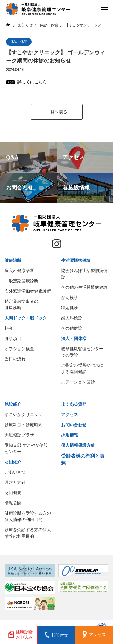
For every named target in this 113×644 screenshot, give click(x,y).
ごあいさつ (15, 472)
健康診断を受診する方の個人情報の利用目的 (28, 516)
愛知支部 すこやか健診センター (26, 448)
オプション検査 (19, 349)
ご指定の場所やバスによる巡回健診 (82, 368)
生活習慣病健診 (76, 260)
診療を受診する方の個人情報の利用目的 (28, 533)
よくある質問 (74, 404)
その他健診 (72, 328)
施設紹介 (13, 404)
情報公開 (13, 503)
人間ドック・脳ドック (26, 318)
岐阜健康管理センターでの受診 (82, 352)
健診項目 (13, 338)
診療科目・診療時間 (24, 425)
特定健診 (70, 308)
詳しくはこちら (32, 82)
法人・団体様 (74, 338)
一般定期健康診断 (21, 281)
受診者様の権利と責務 (83, 460)
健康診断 (13, 260)
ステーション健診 (78, 382)
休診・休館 (19, 42)
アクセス (70, 414)
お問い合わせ (74, 425)
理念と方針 (15, 482)
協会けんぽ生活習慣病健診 (84, 274)
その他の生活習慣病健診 (84, 287)
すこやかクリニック (24, 414)
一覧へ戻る (57, 112)
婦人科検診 (72, 318)
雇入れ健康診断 (19, 271)
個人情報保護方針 (78, 445)
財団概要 (13, 493)
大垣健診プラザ (19, 435)
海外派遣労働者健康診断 (28, 291)
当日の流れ (15, 359)
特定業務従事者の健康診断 (21, 305)
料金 (9, 328)
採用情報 (70, 435)
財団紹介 (13, 462)
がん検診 (70, 297)
